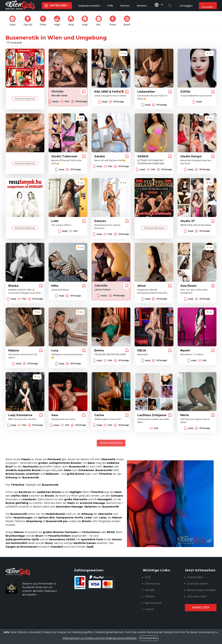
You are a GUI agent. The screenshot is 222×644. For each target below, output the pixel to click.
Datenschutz (153, 584)
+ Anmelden (208, 5)
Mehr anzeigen (111, 443)
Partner (149, 609)
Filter (44, 21)
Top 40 (29, 21)
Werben (150, 596)
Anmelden (201, 607)
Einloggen (186, 6)
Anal (86, 21)
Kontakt (150, 590)
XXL (99, 21)
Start (14, 21)
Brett (128, 21)
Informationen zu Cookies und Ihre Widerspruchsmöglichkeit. (100, 638)
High (58, 21)
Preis (114, 21)
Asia (72, 21)
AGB (148, 577)
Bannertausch (153, 603)
